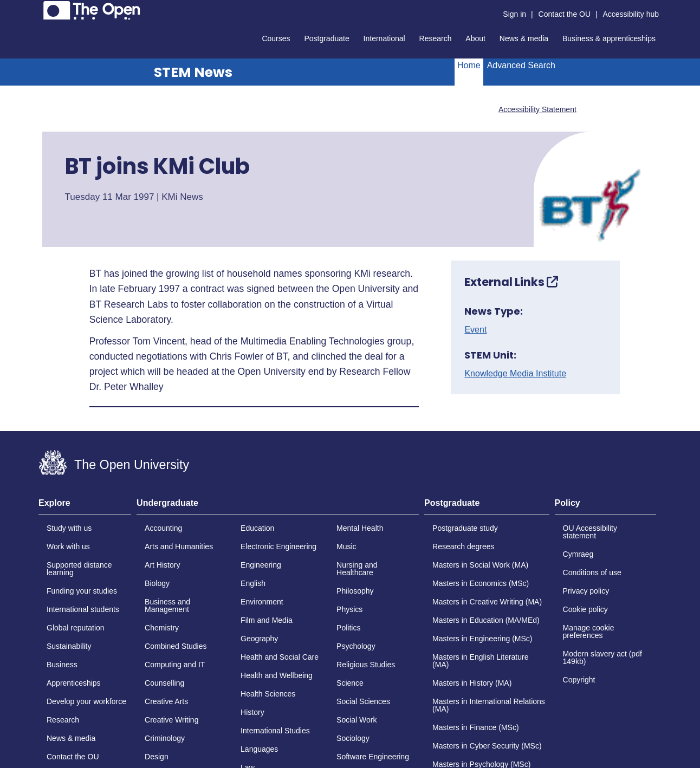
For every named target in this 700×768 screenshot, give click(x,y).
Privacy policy (586, 591)
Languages (259, 749)
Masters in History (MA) (472, 683)
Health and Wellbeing (277, 675)
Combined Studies (176, 646)
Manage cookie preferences (589, 632)
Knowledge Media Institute (515, 374)
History (252, 712)
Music (346, 546)
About (475, 38)
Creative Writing (171, 720)
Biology (157, 583)
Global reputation (76, 628)
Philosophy (355, 591)
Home (469, 65)
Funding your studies (82, 591)
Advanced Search (521, 65)
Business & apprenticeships (609, 38)
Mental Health (360, 528)
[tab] (85, 506)
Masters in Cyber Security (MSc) (487, 746)
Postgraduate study (465, 528)
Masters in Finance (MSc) (475, 727)
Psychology (356, 646)
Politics (348, 628)
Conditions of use (592, 572)
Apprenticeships (74, 683)
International (384, 38)
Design (157, 757)
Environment (262, 602)
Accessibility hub (631, 14)
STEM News (193, 72)
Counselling (164, 683)
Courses (276, 38)
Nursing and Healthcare (357, 569)
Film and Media (267, 620)
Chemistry (162, 628)
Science (350, 683)
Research (436, 38)
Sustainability (69, 646)
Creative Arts (166, 701)
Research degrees (463, 546)
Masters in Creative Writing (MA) (487, 602)
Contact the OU (565, 14)
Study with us (69, 528)
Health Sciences (268, 694)
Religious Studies (366, 665)
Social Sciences (363, 701)
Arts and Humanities (179, 546)
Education (257, 528)
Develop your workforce (86, 701)
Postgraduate (326, 38)
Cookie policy (585, 609)
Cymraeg (578, 554)
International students (83, 609)
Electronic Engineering (278, 546)
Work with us (68, 546)
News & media (524, 38)
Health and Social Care (280, 657)
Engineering (261, 565)
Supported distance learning (79, 569)
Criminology (165, 738)
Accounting (163, 528)
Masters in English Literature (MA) (480, 661)
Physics (349, 609)
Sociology (353, 738)
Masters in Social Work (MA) (480, 565)
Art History (162, 565)
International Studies (275, 731)
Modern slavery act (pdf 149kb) (602, 658)
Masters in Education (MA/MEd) (486, 620)
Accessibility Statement (537, 109)
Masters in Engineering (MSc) (482, 639)
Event (475, 330)
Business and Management (167, 606)
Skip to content (39, 8)
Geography (259, 639)
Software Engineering (373, 757)
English (253, 583)
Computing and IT (175, 665)
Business (62, 665)
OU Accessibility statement (590, 532)
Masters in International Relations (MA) (489, 705)
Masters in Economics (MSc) (481, 583)
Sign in (514, 14)
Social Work (357, 720)
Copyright (579, 680)
